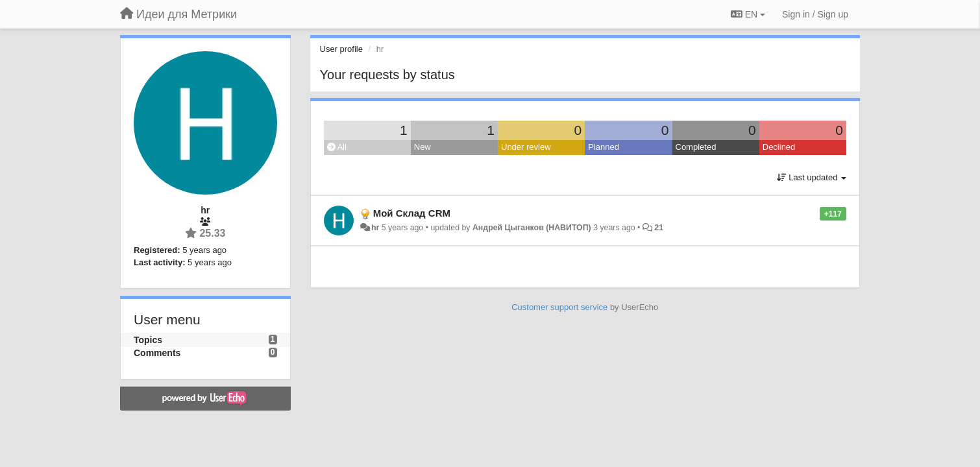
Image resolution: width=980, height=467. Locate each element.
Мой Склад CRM (412, 213)
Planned (604, 147)
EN (748, 14)
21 (659, 228)
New (423, 147)
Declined (779, 147)
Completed (696, 147)
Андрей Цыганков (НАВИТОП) (532, 228)
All (337, 147)
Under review (526, 147)
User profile (341, 49)
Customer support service (559, 307)
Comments (157, 353)
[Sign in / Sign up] (815, 14)
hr (375, 228)
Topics (148, 340)
